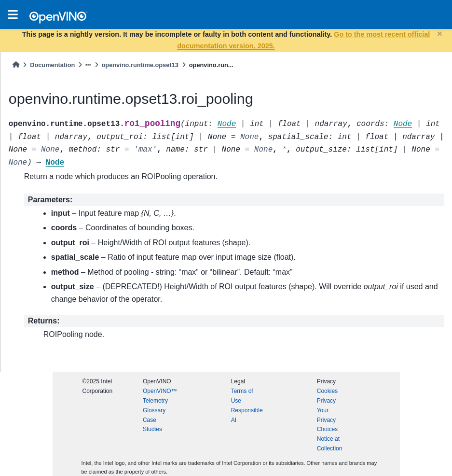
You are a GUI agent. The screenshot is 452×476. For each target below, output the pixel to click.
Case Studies (152, 425)
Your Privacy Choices (327, 420)
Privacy (326, 401)
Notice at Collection (330, 444)
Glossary (154, 410)
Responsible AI (247, 415)
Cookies (327, 391)
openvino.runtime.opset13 (140, 65)
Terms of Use (242, 396)
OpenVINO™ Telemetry (160, 396)
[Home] (16, 65)
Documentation (52, 65)
